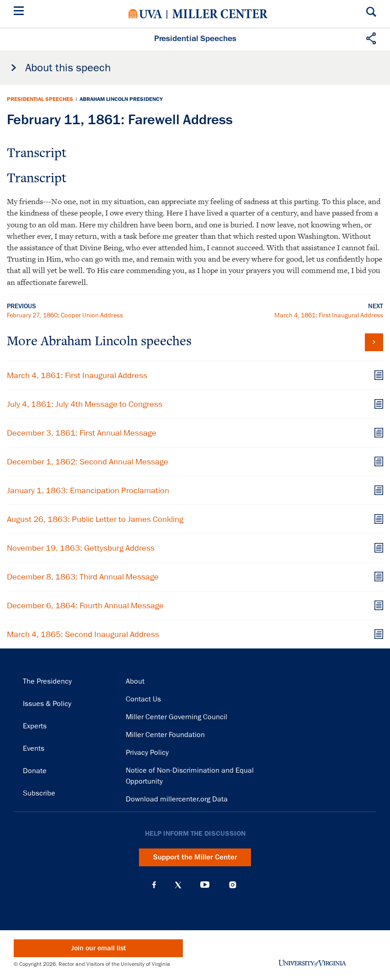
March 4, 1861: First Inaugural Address (329, 315)
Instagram (233, 885)
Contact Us (143, 699)
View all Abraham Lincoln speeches (374, 342)
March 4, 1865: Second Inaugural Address (83, 634)
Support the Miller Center (195, 857)
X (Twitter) (178, 885)
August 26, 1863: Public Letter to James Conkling (95, 519)
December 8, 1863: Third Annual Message (83, 577)
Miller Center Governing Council (176, 717)
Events (34, 748)
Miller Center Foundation (165, 735)
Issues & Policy (47, 704)
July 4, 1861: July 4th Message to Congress (85, 404)
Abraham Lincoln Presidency (121, 99)
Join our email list (99, 948)
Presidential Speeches (40, 99)
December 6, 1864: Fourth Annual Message (85, 606)
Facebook (154, 885)
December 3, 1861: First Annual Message (82, 433)
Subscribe (39, 793)
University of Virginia (145, 14)
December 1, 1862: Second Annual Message (88, 462)
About (135, 681)
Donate (35, 771)
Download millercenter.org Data (177, 799)
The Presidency (47, 681)
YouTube (205, 885)
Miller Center (220, 14)
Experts (35, 726)
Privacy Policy (147, 753)
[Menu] (21, 12)
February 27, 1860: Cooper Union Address (65, 315)
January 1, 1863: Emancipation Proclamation (88, 490)
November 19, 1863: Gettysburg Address (81, 548)
